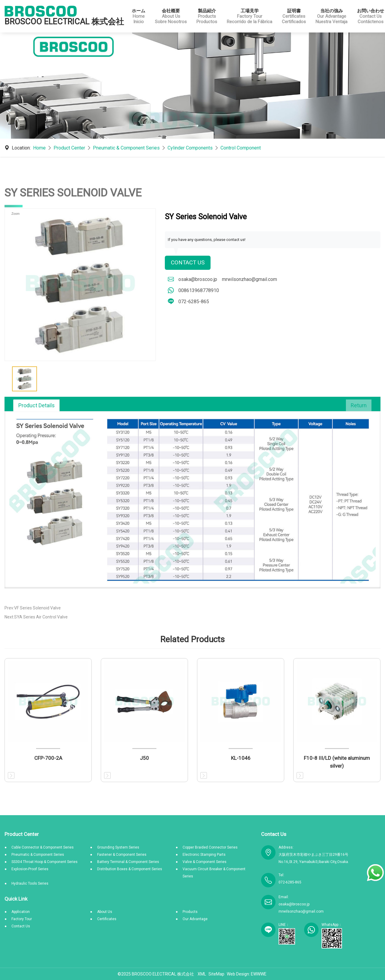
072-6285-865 (194, 302)
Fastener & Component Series (122, 855)
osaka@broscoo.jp (198, 280)
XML (202, 974)
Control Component (241, 148)
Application (21, 912)
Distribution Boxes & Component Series (130, 869)
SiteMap (216, 974)
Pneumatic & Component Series (126, 148)
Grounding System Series (118, 847)
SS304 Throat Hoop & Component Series (45, 862)
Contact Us (189, 263)
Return (359, 405)
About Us (105, 912)
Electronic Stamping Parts (204, 855)
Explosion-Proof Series (30, 869)
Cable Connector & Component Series (43, 847)
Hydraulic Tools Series (30, 883)
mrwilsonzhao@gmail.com (249, 280)
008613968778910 (199, 291)
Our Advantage (195, 919)
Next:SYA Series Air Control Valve (36, 617)
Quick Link (16, 899)
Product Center (69, 148)
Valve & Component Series (205, 862)
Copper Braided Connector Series (210, 847)
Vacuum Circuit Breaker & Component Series (214, 873)
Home (39, 148)
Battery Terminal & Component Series (128, 862)
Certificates (107, 919)
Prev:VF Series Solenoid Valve (33, 608)
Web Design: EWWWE (247, 974)
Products (190, 912)
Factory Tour (22, 919)
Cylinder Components (190, 148)
